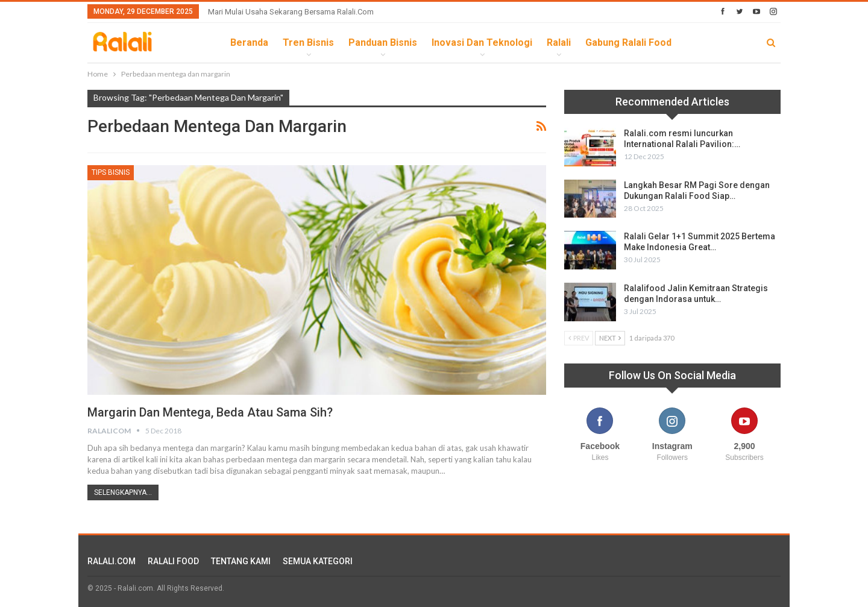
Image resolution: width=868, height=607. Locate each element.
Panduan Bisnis (383, 42)
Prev (579, 338)
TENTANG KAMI (241, 561)
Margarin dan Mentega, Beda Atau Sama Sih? (210, 412)
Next (610, 338)
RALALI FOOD (173, 561)
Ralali (559, 42)
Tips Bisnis (111, 172)
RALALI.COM (112, 561)
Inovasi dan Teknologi (482, 42)
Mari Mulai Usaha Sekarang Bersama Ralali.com (291, 12)
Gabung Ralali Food (628, 42)
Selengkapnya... (123, 492)
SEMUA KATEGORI (318, 561)
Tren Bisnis (308, 42)
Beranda (249, 42)
